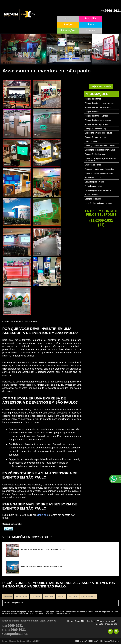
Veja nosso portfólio (101, 86)
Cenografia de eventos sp (96, 129)
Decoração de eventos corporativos (100, 146)
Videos (91, 24)
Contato (90, 30)
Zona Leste (73, 596)
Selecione (8, 596)
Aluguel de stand (92, 112)
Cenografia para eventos (95, 137)
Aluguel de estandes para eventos (99, 103)
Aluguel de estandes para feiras (98, 107)
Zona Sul (61, 596)
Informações (68, 30)
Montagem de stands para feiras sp (41, 566)
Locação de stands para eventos (99, 203)
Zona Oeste (49, 596)
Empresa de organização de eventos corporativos (100, 160)
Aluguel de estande (93, 99)
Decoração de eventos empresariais (100, 150)
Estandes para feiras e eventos (98, 190)
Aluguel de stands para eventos (98, 120)
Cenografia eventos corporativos (99, 133)
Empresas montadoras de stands (99, 173)
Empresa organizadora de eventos (99, 169)
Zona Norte (36, 596)
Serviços (68, 24)
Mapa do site (111, 624)
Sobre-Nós (90, 19)
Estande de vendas (93, 178)
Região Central (22, 596)
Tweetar (8, 529)
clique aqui (42, 515)
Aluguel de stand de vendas (97, 116)
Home (68, 19)
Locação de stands (93, 199)
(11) (111, 11)
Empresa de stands (93, 165)
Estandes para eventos (95, 182)
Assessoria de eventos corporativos (43, 549)
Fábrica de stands (92, 195)
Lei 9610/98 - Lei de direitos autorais (58, 614)
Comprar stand (91, 141)
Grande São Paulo (88, 596)
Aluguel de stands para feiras (97, 124)
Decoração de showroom (95, 154)
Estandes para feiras (94, 186)
